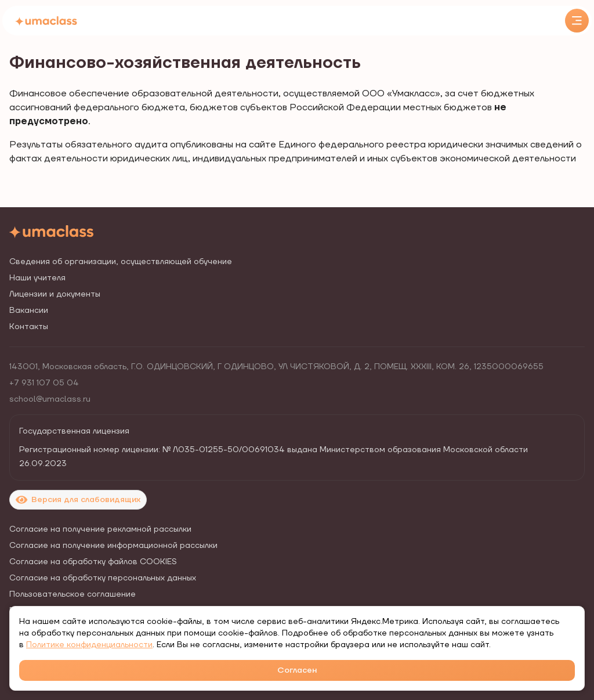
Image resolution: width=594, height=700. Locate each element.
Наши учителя (37, 278)
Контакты (29, 327)
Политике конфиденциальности (89, 645)
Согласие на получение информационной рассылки (113, 546)
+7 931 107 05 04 (44, 383)
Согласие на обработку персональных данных (103, 578)
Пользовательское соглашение (73, 594)
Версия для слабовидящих (78, 500)
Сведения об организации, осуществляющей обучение (121, 262)
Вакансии (29, 311)
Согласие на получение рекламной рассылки (100, 529)
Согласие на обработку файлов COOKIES (93, 562)
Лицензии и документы (55, 294)
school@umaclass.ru (50, 399)
